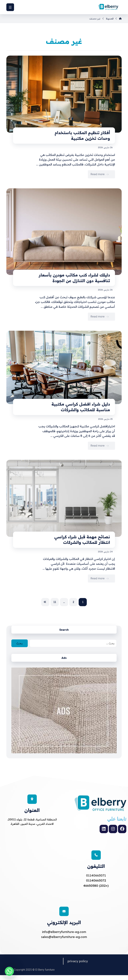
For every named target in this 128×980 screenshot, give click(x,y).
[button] (10, 7)
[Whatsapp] (9, 971)
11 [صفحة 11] (55, 602)
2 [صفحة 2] (73, 602)
